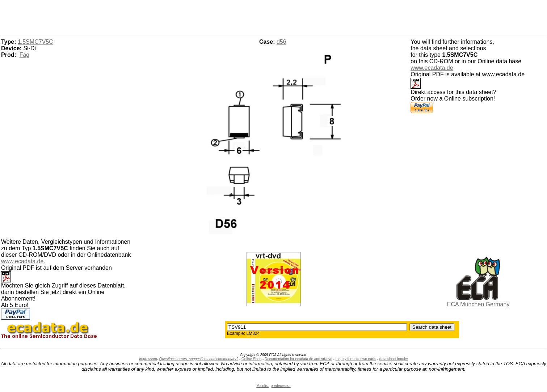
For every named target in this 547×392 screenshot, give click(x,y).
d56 (281, 42)
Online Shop (251, 359)
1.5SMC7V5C (35, 42)
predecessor (281, 386)
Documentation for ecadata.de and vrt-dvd (298, 359)
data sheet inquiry (394, 359)
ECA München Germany (478, 304)
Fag (25, 55)
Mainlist (262, 386)
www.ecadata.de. (23, 261)
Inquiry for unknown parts (356, 359)
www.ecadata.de (432, 68)
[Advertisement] (274, 16)
